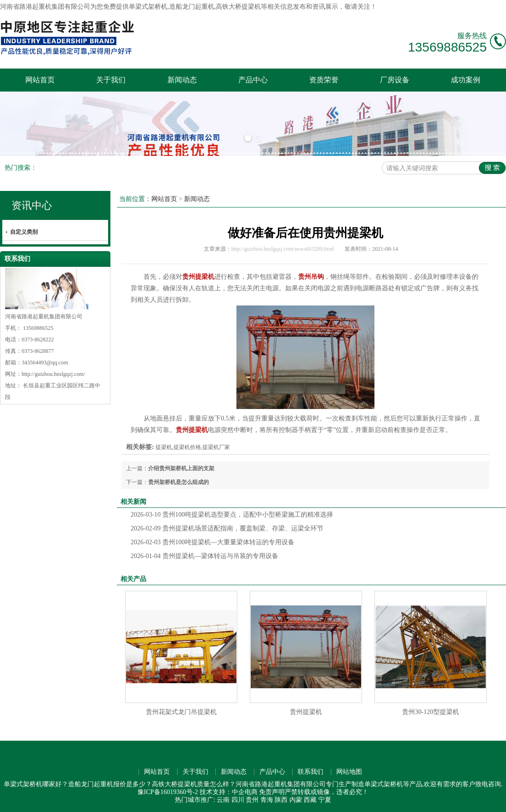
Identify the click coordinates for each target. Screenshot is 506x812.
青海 (267, 800)
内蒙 (296, 800)
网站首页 (40, 80)
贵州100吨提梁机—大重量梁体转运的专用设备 (213, 542)
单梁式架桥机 (148, 7)
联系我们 (310, 772)
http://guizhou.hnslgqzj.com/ (53, 374)
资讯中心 (32, 205)
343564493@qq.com (45, 363)
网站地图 (349, 772)
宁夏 (325, 800)
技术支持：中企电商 (229, 792)
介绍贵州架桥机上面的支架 (181, 468)
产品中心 (253, 80)
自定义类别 (24, 232)
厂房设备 (395, 80)
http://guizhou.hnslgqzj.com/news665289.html (283, 249)
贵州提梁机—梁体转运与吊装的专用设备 (204, 556)
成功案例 (466, 80)
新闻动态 (182, 80)
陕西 (281, 800)
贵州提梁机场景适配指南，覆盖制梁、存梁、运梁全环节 (227, 528)
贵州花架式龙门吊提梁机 (181, 712)
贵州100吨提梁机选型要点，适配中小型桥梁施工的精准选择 (232, 515)
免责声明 (272, 792)
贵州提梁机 (306, 712)
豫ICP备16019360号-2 (168, 792)
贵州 (252, 800)
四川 (238, 800)
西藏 (310, 800)
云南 (223, 800)
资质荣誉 (324, 80)
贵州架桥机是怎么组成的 (178, 482)
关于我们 (111, 80)
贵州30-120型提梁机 (431, 712)
